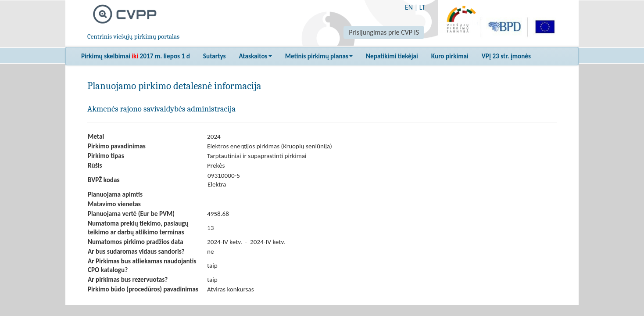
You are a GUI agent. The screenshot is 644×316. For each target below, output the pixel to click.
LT (422, 7)
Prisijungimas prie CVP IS (384, 32)
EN (409, 7)
